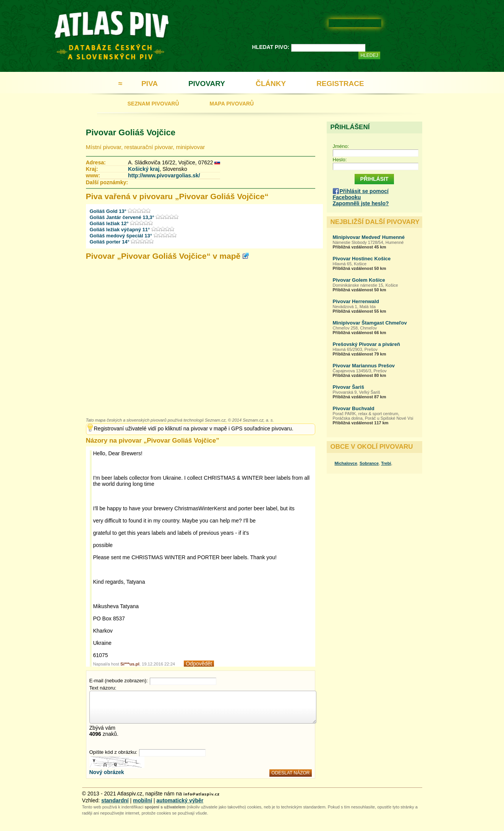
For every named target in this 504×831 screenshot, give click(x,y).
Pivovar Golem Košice (359, 280)
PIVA (150, 84)
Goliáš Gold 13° (109, 211)
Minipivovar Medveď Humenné (369, 237)
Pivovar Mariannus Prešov (364, 366)
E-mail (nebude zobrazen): (119, 681)
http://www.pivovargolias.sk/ (164, 175)
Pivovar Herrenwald (356, 301)
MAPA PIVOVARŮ (232, 104)
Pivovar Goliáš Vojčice (131, 132)
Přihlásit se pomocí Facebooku (361, 194)
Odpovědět (199, 664)
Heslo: (340, 160)
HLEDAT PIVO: (271, 47)
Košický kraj (144, 169)
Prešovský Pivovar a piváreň (366, 344)
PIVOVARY (207, 84)
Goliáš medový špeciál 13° (122, 236)
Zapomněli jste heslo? (361, 203)
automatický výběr (180, 800)
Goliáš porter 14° (110, 242)
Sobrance (369, 463)
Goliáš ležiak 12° (110, 223)
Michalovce (346, 463)
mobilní (143, 800)
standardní (115, 800)
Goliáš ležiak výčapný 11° (121, 230)
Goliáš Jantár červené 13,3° (123, 217)
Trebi (386, 463)
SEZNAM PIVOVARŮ (153, 104)
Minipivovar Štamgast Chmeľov (370, 323)
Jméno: (341, 146)
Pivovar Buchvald (354, 408)
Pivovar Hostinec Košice (362, 259)
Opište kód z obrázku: (113, 752)
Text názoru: (103, 688)
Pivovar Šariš (348, 387)
